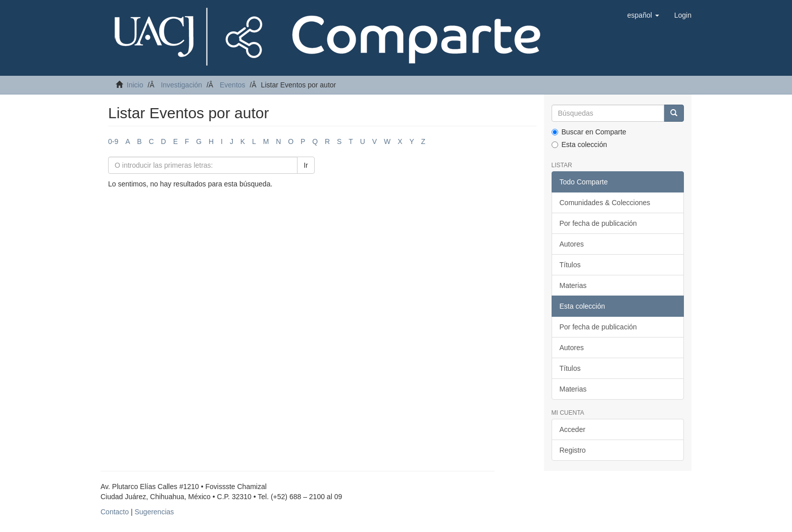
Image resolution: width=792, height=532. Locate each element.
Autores (572, 244)
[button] (643, 15)
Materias (573, 285)
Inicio (135, 85)
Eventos (233, 85)
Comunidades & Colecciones (605, 203)
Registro (573, 450)
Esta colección (579, 144)
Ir (306, 165)
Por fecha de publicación (598, 223)
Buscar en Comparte (589, 132)
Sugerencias (154, 512)
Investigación (181, 85)
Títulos (570, 265)
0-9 (113, 141)
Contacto (115, 512)
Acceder (573, 429)
